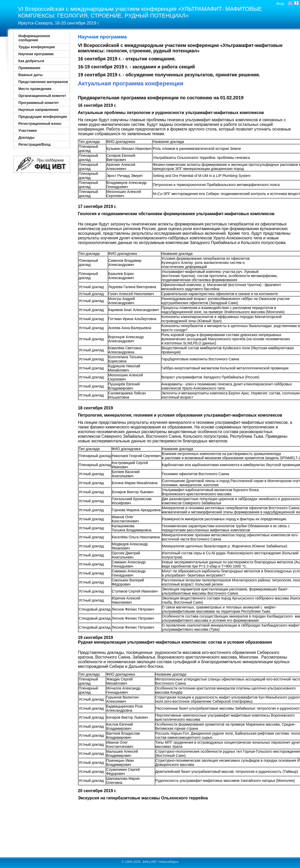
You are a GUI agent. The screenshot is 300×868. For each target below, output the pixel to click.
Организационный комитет (42, 96)
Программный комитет (39, 103)
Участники (28, 131)
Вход (280, 3)
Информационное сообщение (34, 38)
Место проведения (35, 89)
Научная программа (36, 54)
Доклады (26, 137)
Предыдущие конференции (43, 117)
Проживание (29, 68)
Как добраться (31, 61)
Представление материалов (43, 82)
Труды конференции (37, 47)
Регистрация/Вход (34, 144)
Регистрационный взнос (40, 124)
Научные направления (38, 110)
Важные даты (30, 75)
